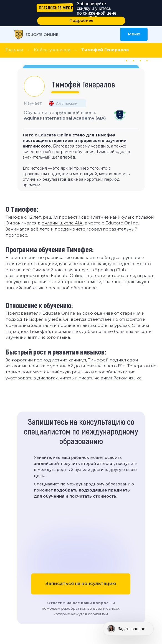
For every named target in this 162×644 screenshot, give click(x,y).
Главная (14, 50)
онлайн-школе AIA (62, 223)
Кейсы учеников (52, 50)
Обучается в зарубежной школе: (65, 115)
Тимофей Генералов (105, 50)
